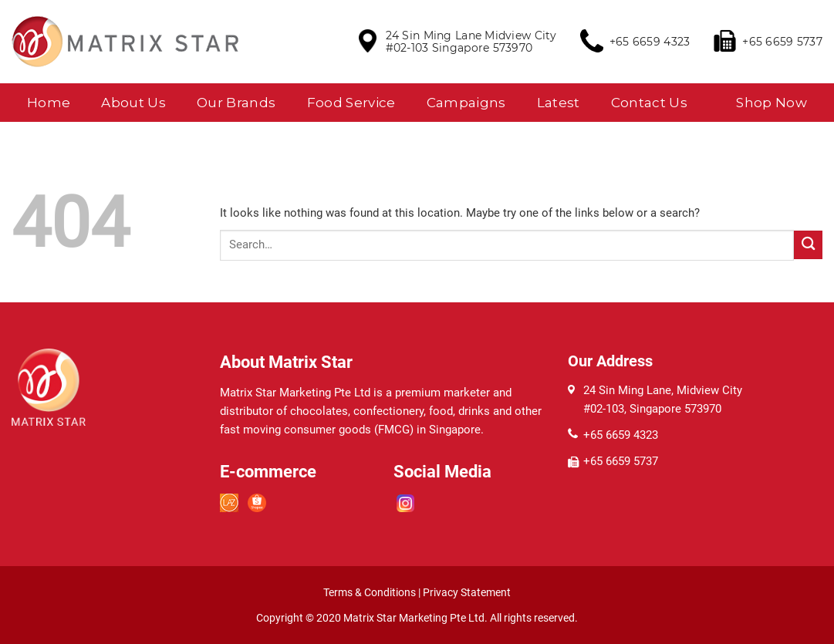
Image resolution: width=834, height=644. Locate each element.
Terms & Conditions (370, 592)
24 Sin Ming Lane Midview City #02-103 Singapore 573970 (471, 42)
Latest (559, 103)
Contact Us (649, 103)
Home (49, 103)
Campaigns (466, 103)
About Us (133, 103)
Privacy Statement (467, 592)
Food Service (351, 103)
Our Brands (236, 103)
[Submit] (808, 245)
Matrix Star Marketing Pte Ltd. (417, 618)
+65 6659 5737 (782, 42)
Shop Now (772, 103)
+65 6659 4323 (650, 42)
